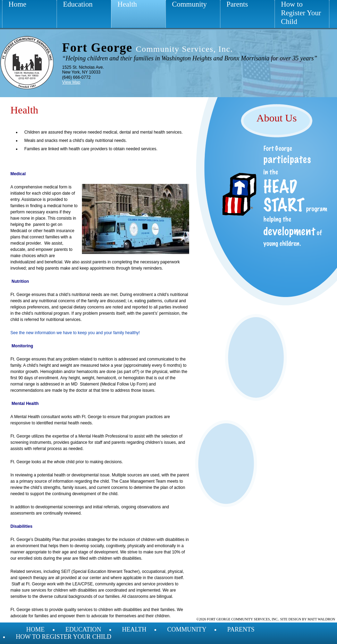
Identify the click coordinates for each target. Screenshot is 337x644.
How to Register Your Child (301, 13)
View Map (71, 82)
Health (127, 4)
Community (189, 4)
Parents (237, 4)
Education (78, 4)
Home (18, 4)
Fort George (148, 48)
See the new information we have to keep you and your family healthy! (75, 333)
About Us (277, 118)
